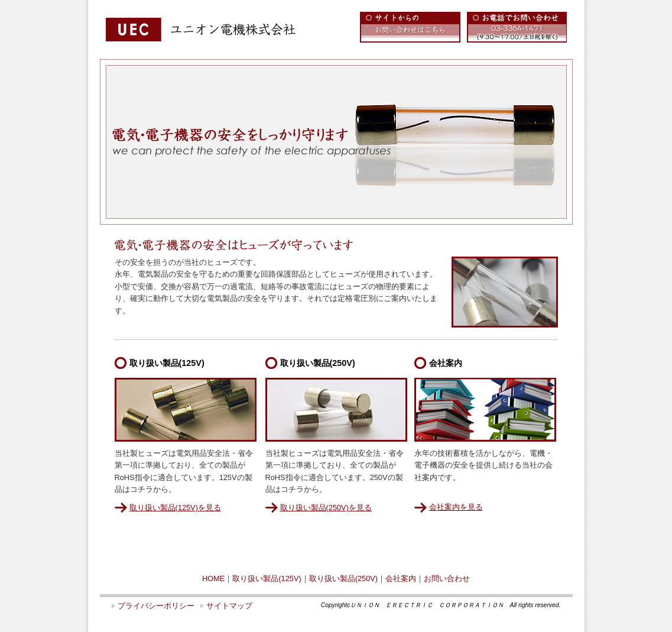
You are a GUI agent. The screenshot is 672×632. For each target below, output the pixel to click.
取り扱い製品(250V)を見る (326, 508)
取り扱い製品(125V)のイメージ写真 (186, 410)
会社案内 (401, 578)
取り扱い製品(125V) (267, 578)
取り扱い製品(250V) (343, 578)
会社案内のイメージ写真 (485, 410)
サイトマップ (229, 606)
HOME (213, 578)
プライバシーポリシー (156, 606)
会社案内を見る (456, 507)
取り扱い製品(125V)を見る (175, 508)
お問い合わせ (447, 578)
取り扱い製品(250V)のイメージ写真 (336, 410)
